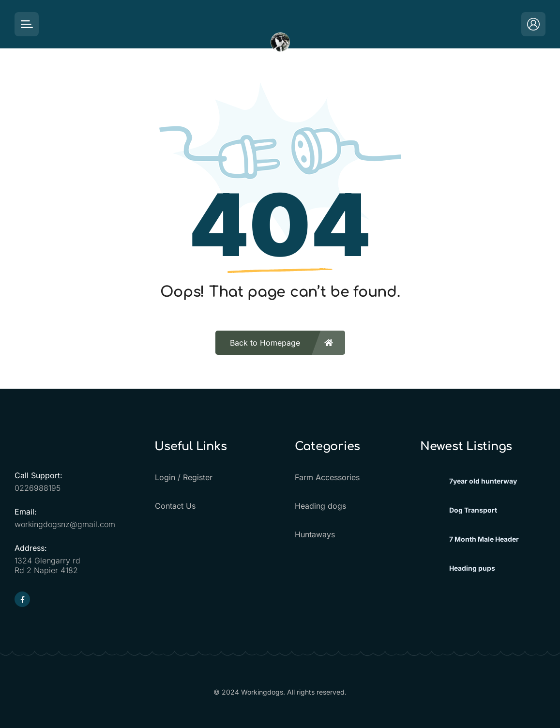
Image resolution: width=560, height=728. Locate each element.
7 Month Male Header (484, 539)
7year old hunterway (483, 481)
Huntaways (315, 534)
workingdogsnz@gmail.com (65, 524)
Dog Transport (473, 510)
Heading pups (472, 568)
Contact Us (175, 506)
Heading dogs (320, 506)
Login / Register (183, 477)
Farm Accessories (327, 477)
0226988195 (38, 488)
